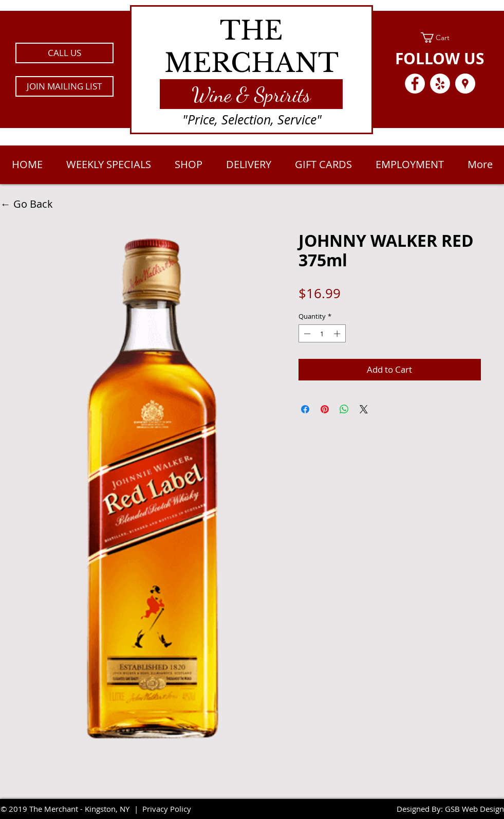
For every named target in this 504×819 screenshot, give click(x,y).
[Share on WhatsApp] (344, 409)
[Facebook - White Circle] (415, 84)
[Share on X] (364, 409)
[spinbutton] (322, 334)
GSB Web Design (474, 809)
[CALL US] (64, 53)
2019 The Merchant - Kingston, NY (69, 809)
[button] (64, 86)
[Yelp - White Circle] (440, 84)
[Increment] (338, 334)
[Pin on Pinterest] (325, 409)
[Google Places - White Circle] (465, 84)
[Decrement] (306, 334)
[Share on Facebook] (305, 409)
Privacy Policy (167, 809)
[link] (440, 38)
